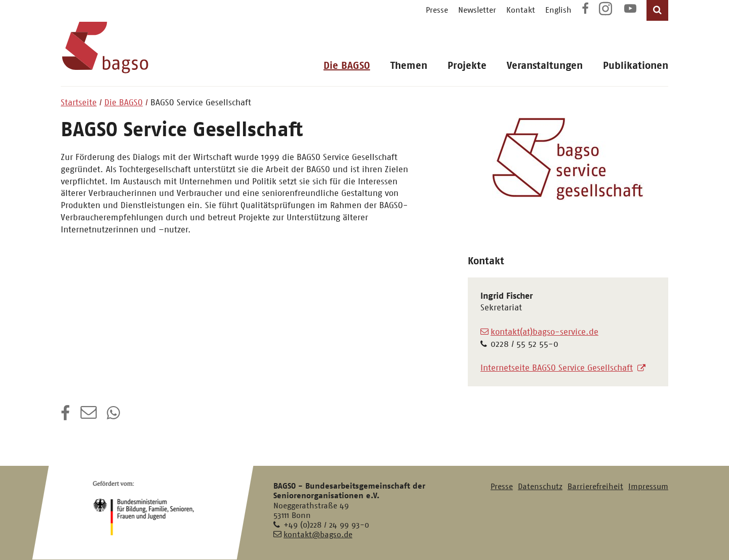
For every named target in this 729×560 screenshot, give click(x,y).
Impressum (648, 486)
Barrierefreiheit (595, 486)
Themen (409, 66)
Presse (437, 10)
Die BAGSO (347, 66)
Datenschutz (540, 486)
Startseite (79, 102)
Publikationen (636, 66)
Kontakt (521, 10)
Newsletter (477, 10)
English (558, 10)
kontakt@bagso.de (318, 534)
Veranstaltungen (545, 66)
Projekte (467, 66)
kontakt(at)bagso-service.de (544, 332)
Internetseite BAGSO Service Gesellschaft (557, 368)
